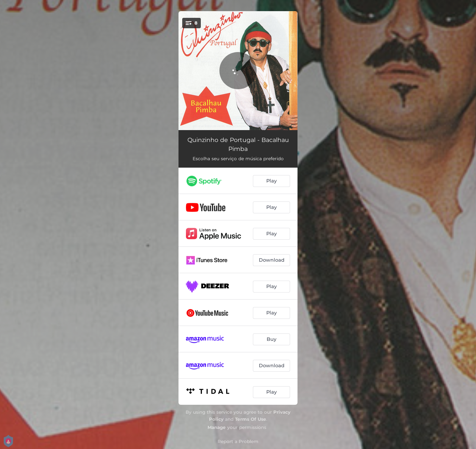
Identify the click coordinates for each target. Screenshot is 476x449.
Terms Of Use (251, 419)
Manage (217, 427)
